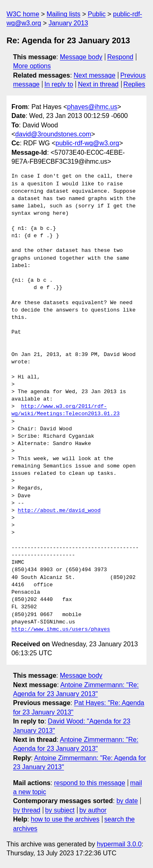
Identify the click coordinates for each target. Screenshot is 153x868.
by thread (27, 810)
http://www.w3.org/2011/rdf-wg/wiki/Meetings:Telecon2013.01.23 (65, 410)
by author (93, 810)
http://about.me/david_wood (59, 511)
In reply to (59, 84)
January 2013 (68, 23)
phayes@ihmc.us (92, 107)
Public (97, 14)
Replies (134, 84)
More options (32, 66)
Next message (95, 75)
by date (127, 801)
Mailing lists (63, 14)
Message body (81, 57)
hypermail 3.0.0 (119, 844)
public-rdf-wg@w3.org (87, 143)
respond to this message (89, 783)
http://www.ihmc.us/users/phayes (61, 630)
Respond (120, 57)
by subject (60, 810)
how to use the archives (65, 819)
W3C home (23, 14)
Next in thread (98, 84)
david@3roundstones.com (53, 134)
